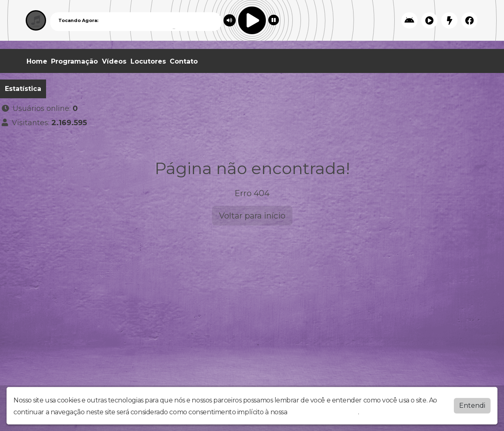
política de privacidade (323, 412)
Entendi (472, 406)
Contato (184, 61)
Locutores (148, 61)
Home (37, 61)
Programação (74, 61)
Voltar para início (252, 216)
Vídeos (114, 61)
